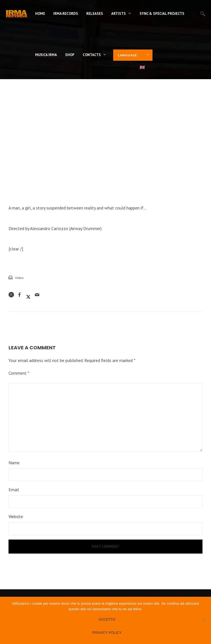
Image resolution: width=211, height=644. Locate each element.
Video (19, 278)
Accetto (107, 619)
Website (16, 516)
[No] (204, 620)
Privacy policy (107, 633)
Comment (19, 373)
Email (14, 490)
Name (14, 463)
